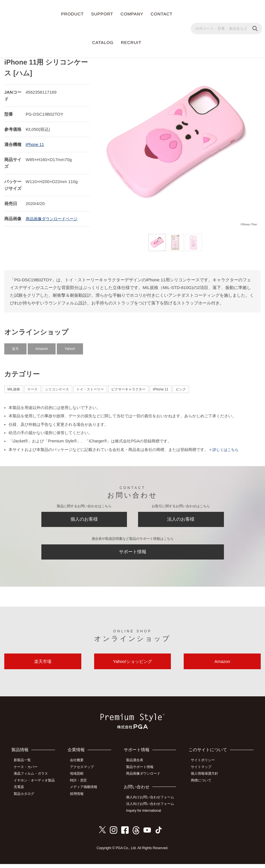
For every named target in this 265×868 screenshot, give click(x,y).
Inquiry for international (146, 815)
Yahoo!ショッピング (132, 666)
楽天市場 (43, 666)
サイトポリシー (205, 767)
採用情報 (80, 798)
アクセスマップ (85, 773)
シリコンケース (57, 387)
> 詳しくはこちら (224, 447)
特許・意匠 (82, 786)
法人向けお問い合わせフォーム (153, 809)
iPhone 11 (35, 142)
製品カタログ (26, 798)
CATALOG (103, 42)
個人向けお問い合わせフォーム (153, 803)
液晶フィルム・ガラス (33, 779)
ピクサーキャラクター (128, 387)
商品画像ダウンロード (146, 779)
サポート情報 (133, 554)
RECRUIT (131, 42)
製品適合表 (137, 767)
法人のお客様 (181, 518)
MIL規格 (14, 387)
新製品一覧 (24, 767)
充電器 (21, 792)
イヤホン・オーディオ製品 (36, 786)
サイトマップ (203, 773)
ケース (33, 387)
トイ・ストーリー (90, 387)
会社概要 (80, 767)
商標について (203, 786)
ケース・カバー (28, 773)
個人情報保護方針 (207, 779)
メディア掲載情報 (87, 792)
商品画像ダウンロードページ (53, 216)
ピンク (181, 387)
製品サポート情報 (142, 773)
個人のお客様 (84, 518)
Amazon (42, 346)
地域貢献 (80, 779)
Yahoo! (70, 346)
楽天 (15, 346)
